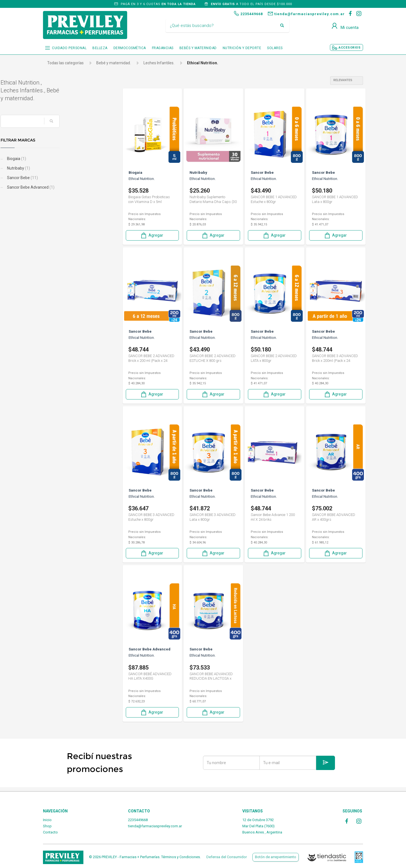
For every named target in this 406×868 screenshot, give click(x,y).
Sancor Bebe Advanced (73, 187)
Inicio (47, 820)
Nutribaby (61, 168)
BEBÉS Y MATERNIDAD (198, 48)
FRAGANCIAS (163, 48)
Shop (47, 826)
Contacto (50, 832)
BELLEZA (100, 48)
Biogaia (59, 159)
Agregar (152, 235)
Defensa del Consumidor (227, 857)
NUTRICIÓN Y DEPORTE (242, 48)
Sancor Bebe (64, 178)
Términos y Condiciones (181, 857)
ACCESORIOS (350, 48)
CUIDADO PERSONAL (69, 48)
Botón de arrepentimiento (276, 857)
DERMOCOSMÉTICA (130, 48)
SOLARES (275, 48)
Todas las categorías (65, 63)
